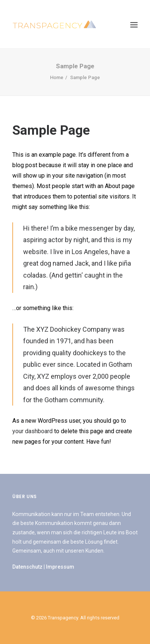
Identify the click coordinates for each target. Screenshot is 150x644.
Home (57, 77)
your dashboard (32, 431)
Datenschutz (27, 567)
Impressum (60, 567)
